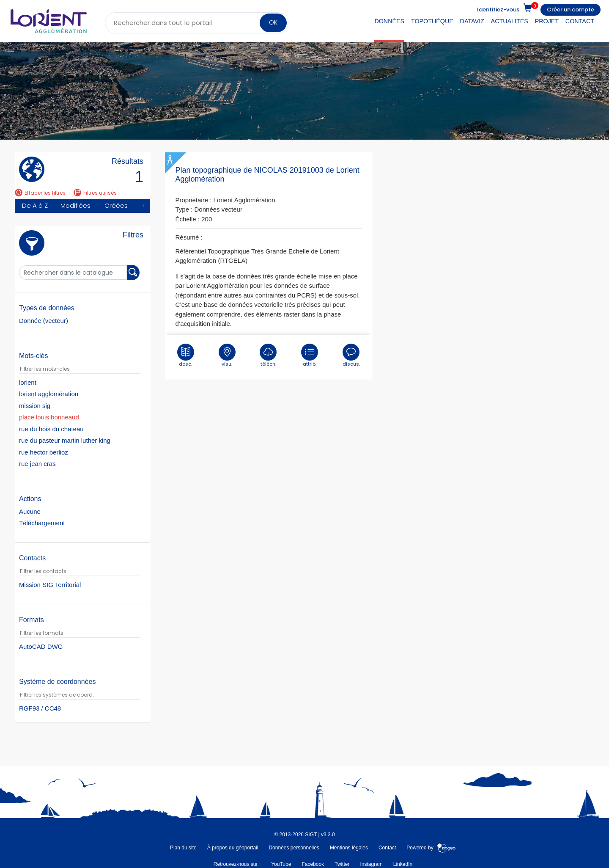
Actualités (510, 21)
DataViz (472, 21)
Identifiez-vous (498, 10)
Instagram (371, 864)
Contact (580, 21)
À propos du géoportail (233, 848)
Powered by (431, 848)
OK (273, 22)
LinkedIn (403, 864)
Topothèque (432, 21)
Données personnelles (294, 848)
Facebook (313, 864)
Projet (547, 21)
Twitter (342, 864)
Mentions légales (349, 848)
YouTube (281, 864)
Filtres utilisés (95, 193)
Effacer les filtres (40, 193)
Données (389, 21)
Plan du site (183, 848)
